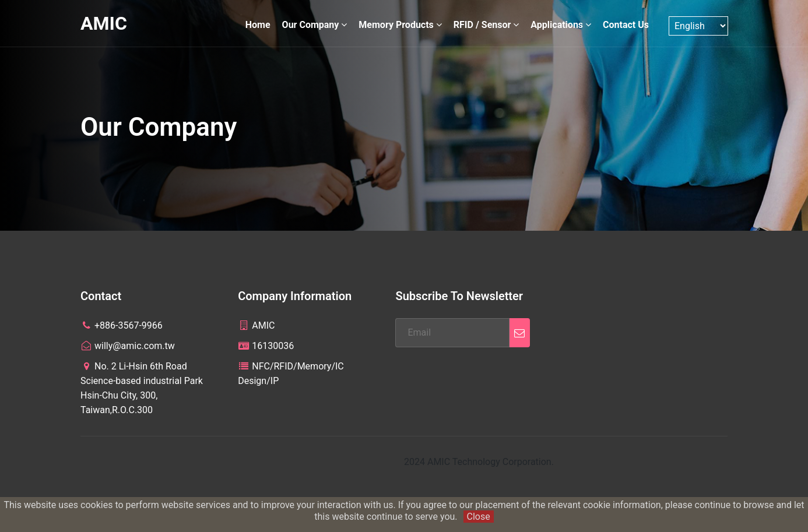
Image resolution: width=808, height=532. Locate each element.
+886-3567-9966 (122, 325)
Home (258, 25)
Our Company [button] (315, 25)
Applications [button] (561, 25)
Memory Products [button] (400, 25)
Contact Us (626, 25)
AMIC (104, 23)
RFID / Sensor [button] (486, 25)
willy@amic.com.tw (128, 346)
